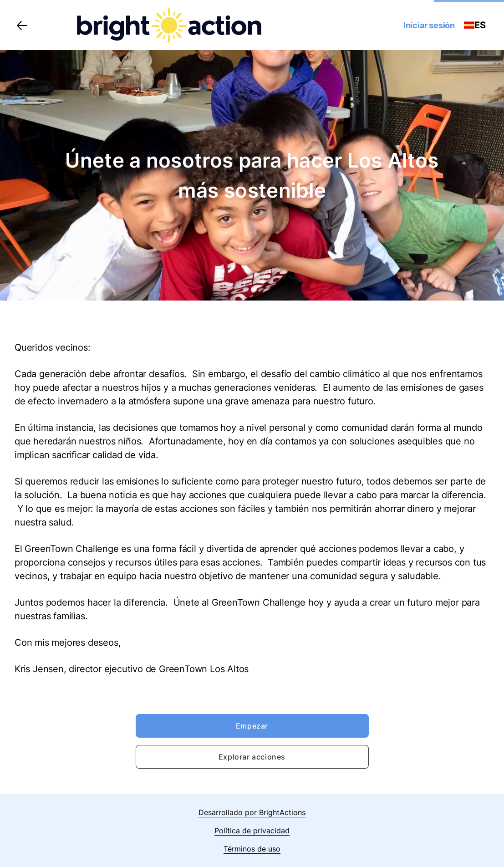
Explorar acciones (252, 757)
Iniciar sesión (429, 25)
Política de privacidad (252, 831)
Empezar (252, 726)
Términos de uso (252, 849)
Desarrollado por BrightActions (252, 812)
